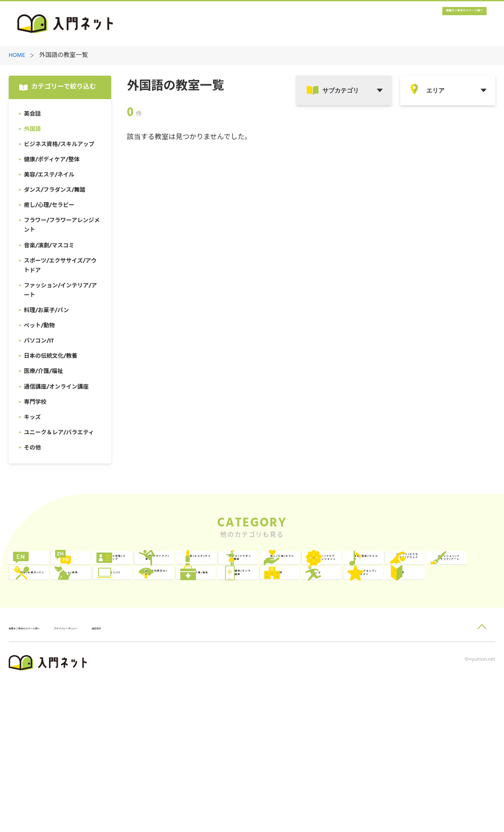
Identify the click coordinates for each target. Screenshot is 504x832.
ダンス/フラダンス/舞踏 (64, 603)
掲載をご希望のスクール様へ (434, 24)
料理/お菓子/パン (159, 639)
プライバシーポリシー (124, 777)
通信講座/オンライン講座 (160, 674)
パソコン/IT (347, 639)
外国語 (143, 567)
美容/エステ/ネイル (456, 567)
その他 (45, 710)
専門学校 (244, 674)
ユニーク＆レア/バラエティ (455, 674)
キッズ (340, 674)
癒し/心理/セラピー (162, 603)
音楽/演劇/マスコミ (358, 603)
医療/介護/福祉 (57, 674)
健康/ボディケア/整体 (358, 567)
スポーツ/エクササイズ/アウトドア (455, 603)
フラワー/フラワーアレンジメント (259, 603)
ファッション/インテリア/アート (62, 639)
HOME (17, 56)
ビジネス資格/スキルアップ (259, 567)
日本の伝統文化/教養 (455, 639)
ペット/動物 (249, 639)
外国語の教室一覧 (63, 56)
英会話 (45, 567)
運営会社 (178, 777)
